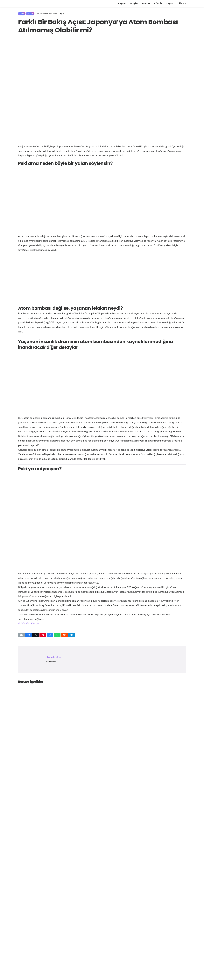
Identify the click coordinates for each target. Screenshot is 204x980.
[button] (185, 4)
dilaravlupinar (53, 657)
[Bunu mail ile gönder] (21, 635)
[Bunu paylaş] (29, 635)
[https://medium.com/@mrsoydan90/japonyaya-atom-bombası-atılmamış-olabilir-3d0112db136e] (29, 623)
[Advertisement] (102, 276)
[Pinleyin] (43, 635)
